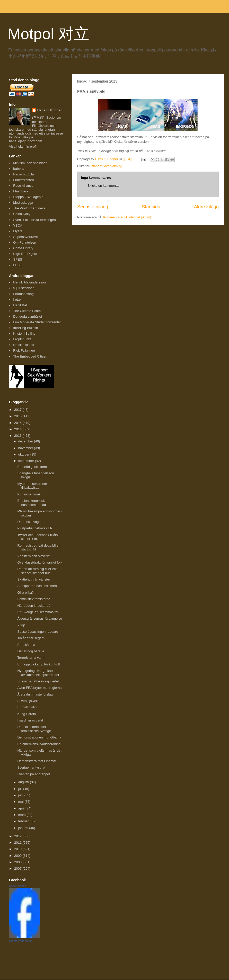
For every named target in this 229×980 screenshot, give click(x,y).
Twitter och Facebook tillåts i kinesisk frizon (38, 537)
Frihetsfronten (23, 180)
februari (24, 821)
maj (21, 802)
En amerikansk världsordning (39, 744)
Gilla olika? (25, 593)
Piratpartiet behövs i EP (35, 528)
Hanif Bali (20, 305)
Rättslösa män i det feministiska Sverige (34, 729)
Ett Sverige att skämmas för (38, 612)
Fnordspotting (23, 294)
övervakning (113, 166)
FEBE (17, 265)
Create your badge (21, 941)
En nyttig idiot (27, 707)
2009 (18, 856)
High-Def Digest (25, 254)
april (22, 808)
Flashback (21, 191)
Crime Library (23, 248)
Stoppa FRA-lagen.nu (29, 197)
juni (21, 795)
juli (21, 789)
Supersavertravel (26, 237)
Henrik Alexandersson (29, 282)
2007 (18, 868)
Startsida (151, 207)
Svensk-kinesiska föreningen (34, 220)
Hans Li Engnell (50, 110)
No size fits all (23, 345)
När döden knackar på (34, 606)
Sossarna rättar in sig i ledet (38, 681)
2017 (18, 410)
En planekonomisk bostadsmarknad (32, 503)
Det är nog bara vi (30, 651)
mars (23, 815)
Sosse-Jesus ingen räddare (38, 632)
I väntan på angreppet (34, 774)
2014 (18, 429)
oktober (24, 454)
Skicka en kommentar (104, 186)
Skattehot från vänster (34, 579)
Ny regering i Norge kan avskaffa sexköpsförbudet (38, 673)
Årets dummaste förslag (35, 694)
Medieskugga (23, 203)
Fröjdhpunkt (22, 339)
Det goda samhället (28, 317)
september (27, 461)
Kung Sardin (27, 714)
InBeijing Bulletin (25, 328)
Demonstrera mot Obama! (37, 761)
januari (24, 828)
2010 (18, 849)
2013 (18, 436)
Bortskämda (26, 645)
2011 (18, 843)
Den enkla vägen (30, 522)
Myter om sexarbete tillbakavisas (32, 486)
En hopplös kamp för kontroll (38, 664)
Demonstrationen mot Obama (39, 737)
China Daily (22, 214)
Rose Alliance (23, 186)
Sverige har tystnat (31, 767)
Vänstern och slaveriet (34, 556)
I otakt (18, 300)
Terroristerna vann (31, 658)
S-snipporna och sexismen (37, 586)
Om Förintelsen (25, 242)
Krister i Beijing (24, 333)
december (26, 441)
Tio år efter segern (31, 638)
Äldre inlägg (206, 207)
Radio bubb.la (23, 174)
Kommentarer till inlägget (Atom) (127, 217)
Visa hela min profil (23, 146)
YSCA (18, 225)
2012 (18, 836)
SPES (18, 259)
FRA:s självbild (28, 701)
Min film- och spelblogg (30, 163)
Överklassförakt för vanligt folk (40, 562)
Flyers (18, 231)
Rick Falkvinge (24, 350)
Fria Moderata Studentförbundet (37, 322)
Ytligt (21, 625)
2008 (18, 862)
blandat (97, 166)
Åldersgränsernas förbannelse (39, 618)
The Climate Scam (27, 311)
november (26, 448)
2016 (18, 416)
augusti (24, 782)
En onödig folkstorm (32, 467)
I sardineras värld (30, 720)
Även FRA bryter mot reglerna (39, 688)
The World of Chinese (29, 208)
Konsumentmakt (29, 494)
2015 (18, 423)
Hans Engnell (17, 886)
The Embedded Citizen (30, 356)
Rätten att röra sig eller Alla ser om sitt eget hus (37, 571)
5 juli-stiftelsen (24, 288)
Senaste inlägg (93, 207)
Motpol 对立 (49, 34)
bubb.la (19, 169)
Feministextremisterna (34, 599)
